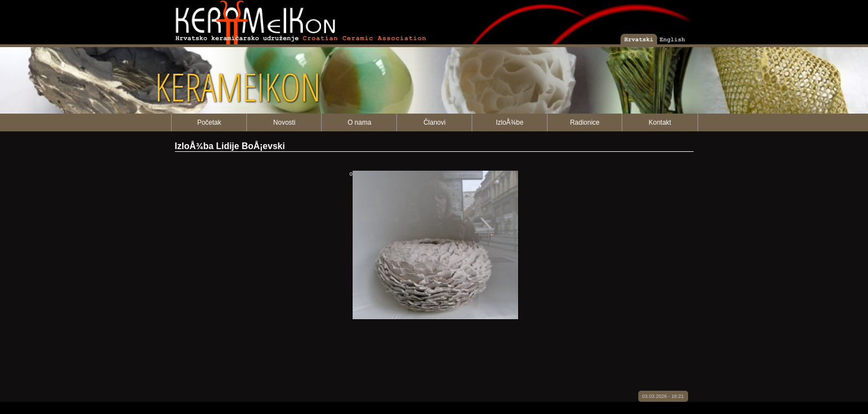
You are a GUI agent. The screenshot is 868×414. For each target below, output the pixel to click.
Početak (209, 122)
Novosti (285, 122)
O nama (360, 122)
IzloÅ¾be (510, 122)
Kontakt (660, 122)
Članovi (435, 122)
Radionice (585, 122)
